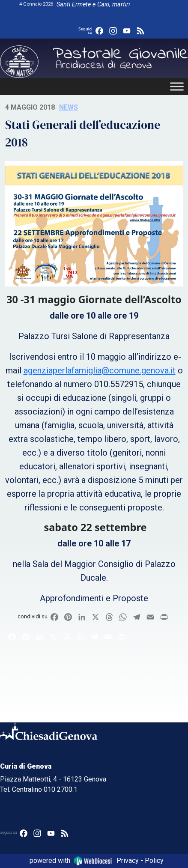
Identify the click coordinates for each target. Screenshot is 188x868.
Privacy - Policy (140, 861)
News (69, 107)
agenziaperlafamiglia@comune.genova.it (100, 370)
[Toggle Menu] (177, 87)
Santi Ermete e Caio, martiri (93, 4)
